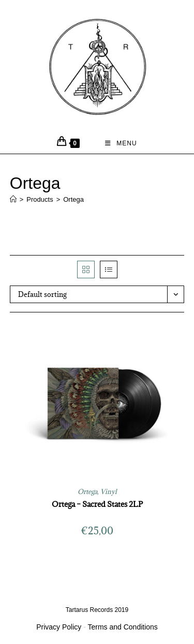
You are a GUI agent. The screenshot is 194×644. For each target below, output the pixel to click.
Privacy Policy (59, 627)
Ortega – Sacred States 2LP (97, 504)
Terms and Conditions (122, 627)
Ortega (73, 199)
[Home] (13, 199)
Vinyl (109, 491)
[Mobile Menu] (121, 143)
